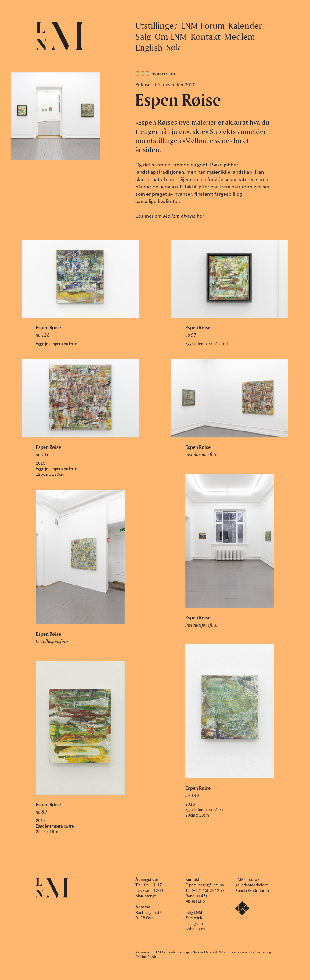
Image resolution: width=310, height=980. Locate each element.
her (200, 216)
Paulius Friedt (146, 957)
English (149, 47)
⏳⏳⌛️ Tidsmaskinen (155, 73)
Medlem (240, 36)
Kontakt (206, 36)
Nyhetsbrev (195, 929)
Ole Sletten (258, 952)
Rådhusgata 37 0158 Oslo (149, 912)
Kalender (245, 25)
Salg (143, 36)
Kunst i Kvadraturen (252, 891)
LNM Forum (203, 25)
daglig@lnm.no (211, 885)
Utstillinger (156, 25)
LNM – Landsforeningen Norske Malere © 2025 (192, 952)
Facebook (194, 918)
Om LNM (171, 36)
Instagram (194, 923)
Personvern (144, 952)
